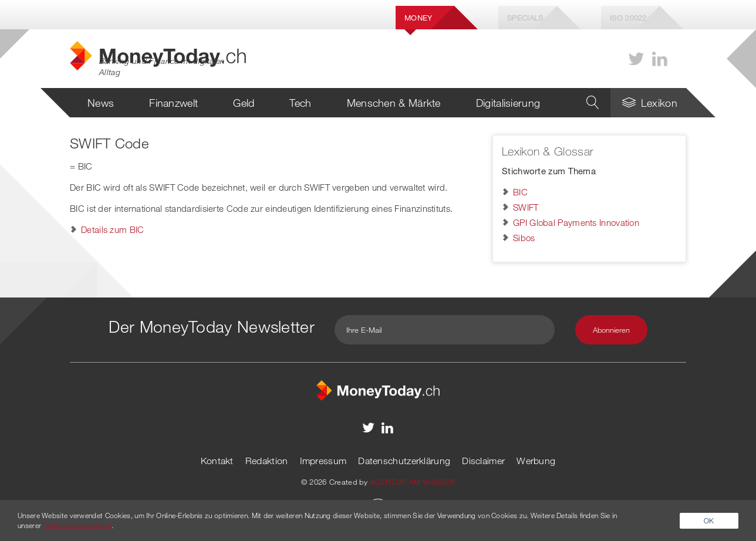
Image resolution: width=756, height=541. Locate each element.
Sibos (524, 238)
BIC (520, 192)
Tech (300, 103)
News (101, 103)
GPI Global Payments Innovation (576, 222)
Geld (244, 103)
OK (709, 520)
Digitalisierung (508, 103)
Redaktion (267, 461)
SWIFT (526, 207)
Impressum (323, 461)
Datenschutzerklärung (404, 461)
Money (419, 18)
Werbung (536, 461)
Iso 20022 (628, 18)
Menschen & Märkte (394, 103)
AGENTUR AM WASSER (412, 482)
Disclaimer (483, 461)
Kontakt (217, 461)
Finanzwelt (173, 103)
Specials (525, 18)
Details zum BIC (113, 229)
